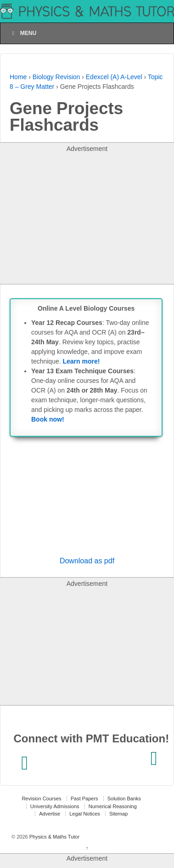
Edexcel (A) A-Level (114, 77)
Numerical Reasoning (113, 806)
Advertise (50, 814)
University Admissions (55, 806)
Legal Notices (85, 814)
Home (18, 77)
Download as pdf (87, 561)
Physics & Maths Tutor (54, 837)
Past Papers (84, 799)
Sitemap (118, 814)
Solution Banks (124, 799)
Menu (23, 33)
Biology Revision (56, 77)
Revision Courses (41, 799)
